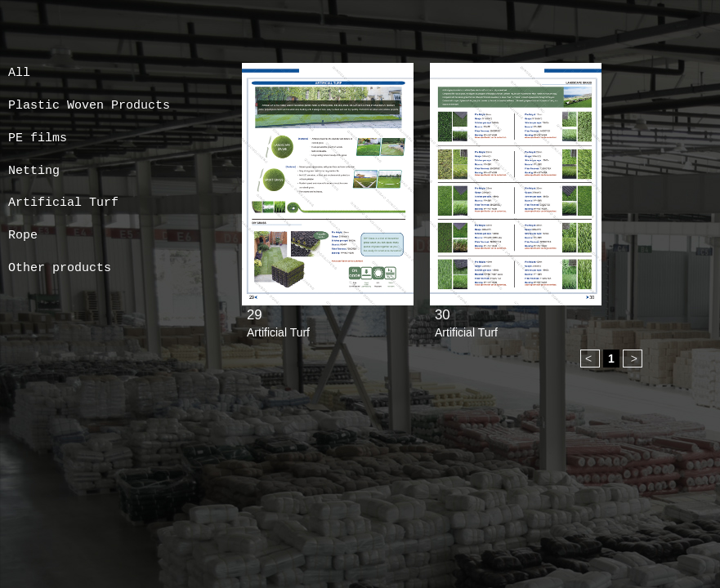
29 (255, 315)
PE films (38, 138)
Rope (23, 236)
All (19, 73)
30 (443, 315)
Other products (60, 268)
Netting (34, 171)
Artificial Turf (63, 203)
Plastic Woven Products (89, 106)
